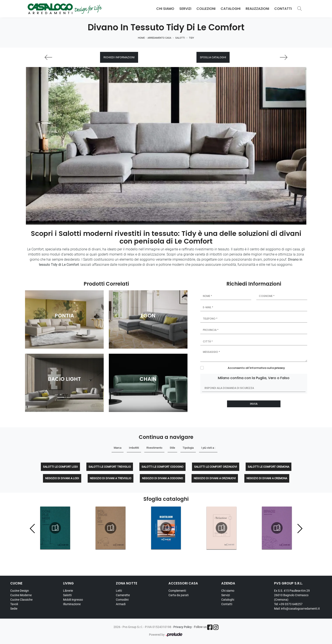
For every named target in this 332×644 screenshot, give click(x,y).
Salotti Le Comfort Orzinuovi (216, 467)
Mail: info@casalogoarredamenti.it (297, 609)
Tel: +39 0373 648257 (288, 604)
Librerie (68, 591)
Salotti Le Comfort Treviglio (110, 467)
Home (141, 38)
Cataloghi (231, 9)
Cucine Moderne (21, 595)
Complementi (177, 591)
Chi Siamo (165, 9)
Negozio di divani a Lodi (62, 478)
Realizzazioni (257, 9)
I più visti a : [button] (208, 448)
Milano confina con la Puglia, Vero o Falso (254, 378)
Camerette (123, 595)
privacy (280, 368)
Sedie (14, 609)
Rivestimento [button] (154, 448)
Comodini (122, 600)
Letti (119, 591)
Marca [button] (118, 448)
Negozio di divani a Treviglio (111, 478)
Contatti (283, 9)
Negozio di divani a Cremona (267, 478)
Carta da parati (179, 595)
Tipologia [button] (188, 448)
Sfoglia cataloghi (213, 57)
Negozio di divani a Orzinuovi (215, 478)
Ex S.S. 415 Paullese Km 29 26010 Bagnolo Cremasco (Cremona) (292, 595)
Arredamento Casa (159, 38)
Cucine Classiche (21, 600)
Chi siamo (228, 591)
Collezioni (206, 9)
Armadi (121, 604)
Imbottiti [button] (134, 448)
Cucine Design (20, 591)
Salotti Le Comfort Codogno (162, 467)
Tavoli (14, 604)
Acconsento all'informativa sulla (256, 368)
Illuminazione (72, 604)
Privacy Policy (183, 627)
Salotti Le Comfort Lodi (60, 467)
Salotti (180, 38)
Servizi (185, 9)
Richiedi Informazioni (119, 57)
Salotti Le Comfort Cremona (269, 467)
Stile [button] (172, 448)
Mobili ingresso (73, 600)
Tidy (192, 38)
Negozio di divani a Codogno (162, 478)
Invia (254, 404)
